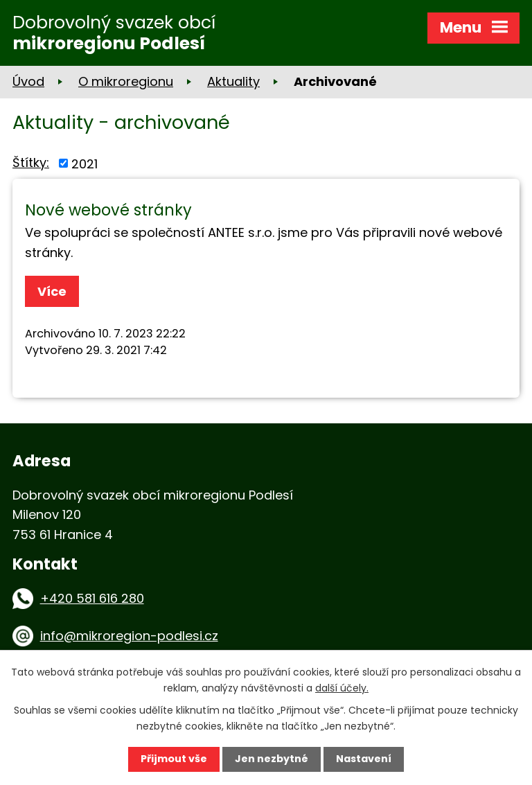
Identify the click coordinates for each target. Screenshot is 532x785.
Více (52, 291)
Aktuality (233, 81)
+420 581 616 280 (92, 598)
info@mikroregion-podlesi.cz (129, 636)
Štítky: (31, 162)
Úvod (28, 81)
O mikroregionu (126, 81)
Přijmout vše (174, 759)
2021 (85, 163)
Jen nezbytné (272, 759)
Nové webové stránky (108, 210)
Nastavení (364, 759)
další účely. (342, 688)
